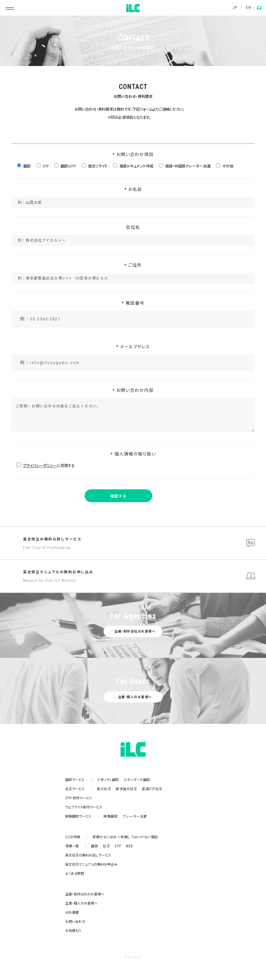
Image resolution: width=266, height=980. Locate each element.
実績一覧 (72, 846)
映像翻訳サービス (78, 816)
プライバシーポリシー (40, 466)
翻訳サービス (75, 780)
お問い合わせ (75, 922)
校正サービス (75, 789)
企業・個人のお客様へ (81, 903)
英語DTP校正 (152, 789)
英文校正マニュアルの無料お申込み (91, 864)
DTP (118, 846)
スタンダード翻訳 (137, 780)
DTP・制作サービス (79, 798)
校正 (106, 846)
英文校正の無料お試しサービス (143, 544)
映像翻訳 (111, 816)
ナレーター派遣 (135, 816)
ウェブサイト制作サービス (84, 807)
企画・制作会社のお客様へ (85, 894)
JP (235, 8)
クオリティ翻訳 (108, 780)
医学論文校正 (126, 789)
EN (248, 8)
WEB (129, 846)
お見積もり (73, 931)
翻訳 (95, 846)
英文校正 (104, 789)
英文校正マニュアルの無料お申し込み (143, 577)
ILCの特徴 (73, 837)
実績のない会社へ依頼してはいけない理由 (125, 837)
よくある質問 (75, 874)
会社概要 (72, 912)
